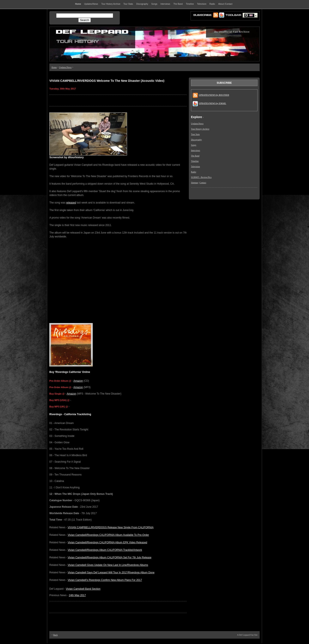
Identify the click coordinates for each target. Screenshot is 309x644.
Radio (194, 172)
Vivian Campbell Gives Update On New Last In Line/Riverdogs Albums (108, 565)
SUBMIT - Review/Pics (201, 177)
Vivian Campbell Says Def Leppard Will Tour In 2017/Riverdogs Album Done (111, 573)
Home (54, 67)
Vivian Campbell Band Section (83, 589)
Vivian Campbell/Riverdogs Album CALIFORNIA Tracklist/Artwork (105, 550)
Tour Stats (195, 134)
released (71, 203)
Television (195, 166)
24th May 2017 (77, 595)
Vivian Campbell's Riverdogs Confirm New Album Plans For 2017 (105, 580)
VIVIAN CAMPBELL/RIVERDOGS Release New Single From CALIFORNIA (111, 527)
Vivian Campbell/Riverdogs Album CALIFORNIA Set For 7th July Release (109, 557)
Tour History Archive (200, 129)
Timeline (195, 161)
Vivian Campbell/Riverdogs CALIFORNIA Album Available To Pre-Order (108, 535)
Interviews (195, 150)
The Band (195, 156)
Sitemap (195, 183)
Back (55, 635)
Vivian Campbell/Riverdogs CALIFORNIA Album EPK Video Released (107, 542)
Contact (203, 183)
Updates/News (65, 67)
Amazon (78, 381)
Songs (194, 145)
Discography (196, 140)
